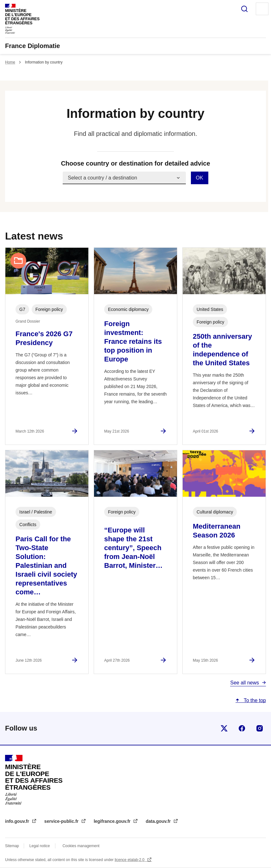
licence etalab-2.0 (130, 860)
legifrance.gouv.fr (113, 821)
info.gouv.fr (18, 821)
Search (244, 9)
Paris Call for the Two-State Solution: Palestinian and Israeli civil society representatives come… (46, 565)
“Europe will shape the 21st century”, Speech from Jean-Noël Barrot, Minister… (133, 548)
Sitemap (13, 846)
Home (10, 62)
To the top (254, 700)
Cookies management (81, 846)
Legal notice (40, 846)
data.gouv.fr (159, 821)
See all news (245, 683)
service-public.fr (62, 821)
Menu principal (262, 9)
